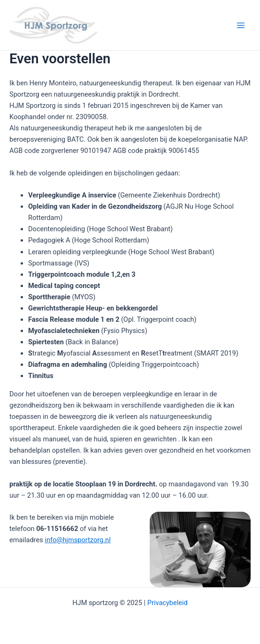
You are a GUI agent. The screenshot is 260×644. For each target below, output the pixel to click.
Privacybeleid (168, 603)
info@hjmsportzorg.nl (77, 540)
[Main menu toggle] (241, 25)
